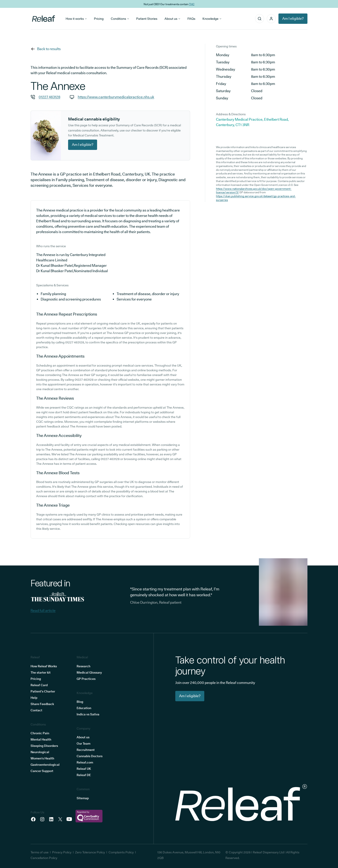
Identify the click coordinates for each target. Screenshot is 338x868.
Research (83, 666)
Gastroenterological (45, 765)
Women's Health (42, 758)
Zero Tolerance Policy (90, 852)
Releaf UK (84, 769)
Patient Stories (147, 19)
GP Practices (86, 679)
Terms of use (40, 852)
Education (84, 708)
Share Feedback (42, 704)
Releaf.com (85, 762)
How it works (76, 19)
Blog (80, 702)
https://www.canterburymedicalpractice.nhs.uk (116, 97)
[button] (271, 19)
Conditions (120, 19)
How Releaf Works (44, 666)
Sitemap (83, 798)
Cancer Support (42, 771)
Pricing (99, 19)
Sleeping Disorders (44, 746)
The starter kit (41, 672)
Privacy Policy (62, 852)
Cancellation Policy (44, 858)
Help (34, 698)
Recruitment (86, 750)
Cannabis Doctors (90, 756)
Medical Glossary (89, 672)
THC (192, 4)
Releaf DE (84, 775)
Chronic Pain (40, 733)
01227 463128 (49, 97)
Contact (36, 710)
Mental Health (41, 739)
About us (172, 19)
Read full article (43, 611)
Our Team (83, 743)
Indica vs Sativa (88, 714)
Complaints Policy (121, 852)
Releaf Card (39, 685)
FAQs (191, 19)
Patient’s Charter (43, 691)
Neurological (40, 752)
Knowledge (212, 19)
